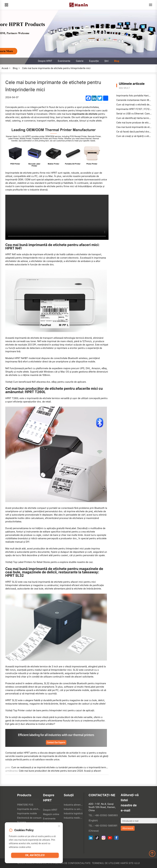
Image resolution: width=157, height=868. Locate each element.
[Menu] (151, 5)
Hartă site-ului (130, 863)
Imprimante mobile (27, 813)
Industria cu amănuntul (73, 809)
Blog (117, 61)
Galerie (80, 61)
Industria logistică (73, 813)
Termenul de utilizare (106, 863)
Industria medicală (73, 818)
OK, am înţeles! (35, 856)
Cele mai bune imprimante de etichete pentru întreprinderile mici (56, 68)
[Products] (6, 5)
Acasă (5, 68)
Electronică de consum (29, 818)
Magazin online (51, 814)
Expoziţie (94, 61)
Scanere (22, 822)
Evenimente (64, 61)
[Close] (59, 827)
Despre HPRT (45, 61)
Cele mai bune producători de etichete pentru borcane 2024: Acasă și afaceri (60, 771)
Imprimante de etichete (29, 809)
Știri (106, 61)
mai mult (124, 88)
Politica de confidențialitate (72, 863)
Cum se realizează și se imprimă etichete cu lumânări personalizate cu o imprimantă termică (60, 767)
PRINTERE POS (25, 805)
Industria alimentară (73, 805)
